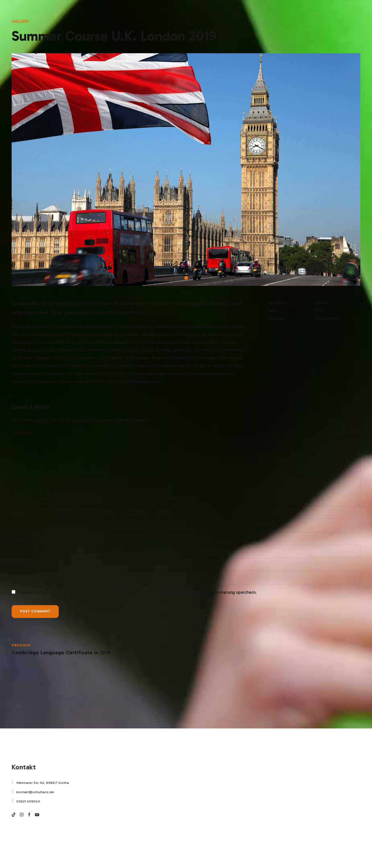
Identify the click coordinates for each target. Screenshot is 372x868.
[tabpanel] (186, 170)
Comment (23, 432)
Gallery (20, 21)
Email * (19, 543)
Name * (19, 517)
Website (20, 569)
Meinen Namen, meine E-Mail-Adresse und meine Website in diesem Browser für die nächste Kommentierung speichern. (138, 595)
